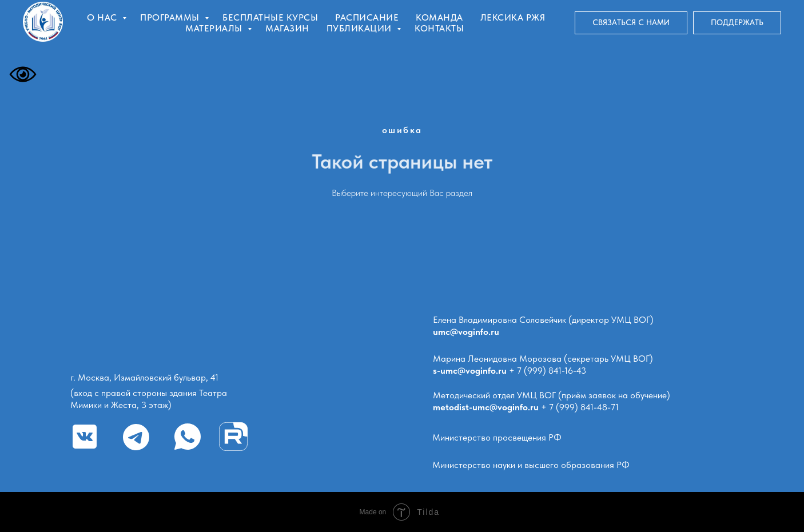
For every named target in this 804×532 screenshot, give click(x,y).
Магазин (287, 28)
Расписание (367, 17)
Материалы (215, 28)
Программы (171, 17)
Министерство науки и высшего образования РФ (531, 465)
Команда (439, 17)
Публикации (361, 28)
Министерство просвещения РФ (497, 437)
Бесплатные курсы (270, 17)
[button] (631, 23)
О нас (103, 17)
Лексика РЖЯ (513, 17)
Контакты (439, 28)
